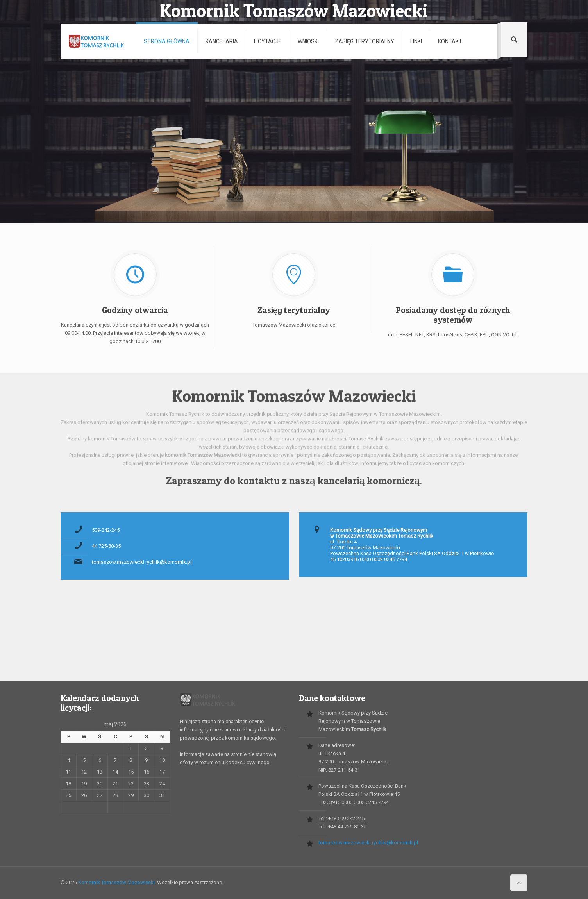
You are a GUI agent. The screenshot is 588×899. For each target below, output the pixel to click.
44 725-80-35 (106, 546)
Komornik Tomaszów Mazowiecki (116, 882)
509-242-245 (106, 530)
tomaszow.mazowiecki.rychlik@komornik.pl (142, 562)
